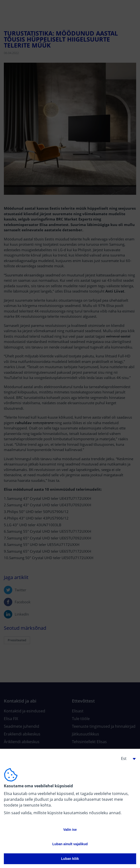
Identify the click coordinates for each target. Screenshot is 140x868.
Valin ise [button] (70, 830)
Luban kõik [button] (70, 859)
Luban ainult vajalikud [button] (70, 844)
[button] (127, 758)
